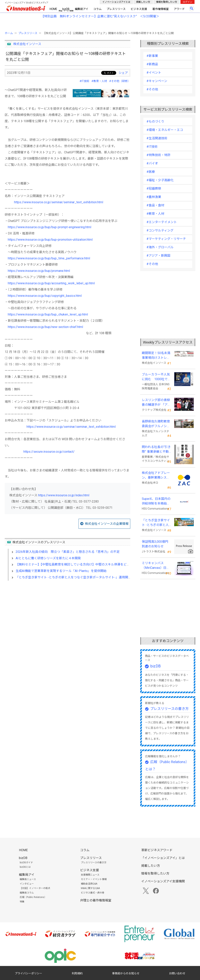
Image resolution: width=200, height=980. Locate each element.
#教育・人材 (99, 81)
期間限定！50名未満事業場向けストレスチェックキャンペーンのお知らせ (156, 356)
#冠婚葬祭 (154, 189)
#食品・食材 (155, 205)
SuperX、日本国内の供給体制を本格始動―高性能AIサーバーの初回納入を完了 (156, 501)
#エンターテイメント (162, 222)
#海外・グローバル (160, 247)
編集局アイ (82, 9)
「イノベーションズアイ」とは (163, 858)
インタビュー (27, 884)
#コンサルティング (160, 230)
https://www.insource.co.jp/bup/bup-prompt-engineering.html (50, 227)
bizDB (66, 9)
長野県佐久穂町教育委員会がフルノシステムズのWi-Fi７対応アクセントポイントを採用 (156, 424)
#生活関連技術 (157, 138)
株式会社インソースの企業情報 (107, 524)
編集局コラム (27, 893)
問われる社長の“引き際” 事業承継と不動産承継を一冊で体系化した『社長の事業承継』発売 (156, 450)
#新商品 (152, 64)
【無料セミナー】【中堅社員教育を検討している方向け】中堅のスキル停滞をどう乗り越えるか (82, 564)
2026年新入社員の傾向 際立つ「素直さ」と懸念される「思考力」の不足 (68, 552)
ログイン (187, 2)
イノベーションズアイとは (116, 2)
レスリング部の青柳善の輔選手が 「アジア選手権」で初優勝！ (156, 403)
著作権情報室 (161, 9)
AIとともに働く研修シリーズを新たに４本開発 (48, 558)
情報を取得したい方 (167, 2)
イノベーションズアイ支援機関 (163, 881)
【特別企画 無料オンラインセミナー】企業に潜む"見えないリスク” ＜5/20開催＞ (100, 16)
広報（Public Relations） (33, 897)
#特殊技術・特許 (158, 155)
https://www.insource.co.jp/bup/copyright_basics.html (45, 296)
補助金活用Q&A (89, 884)
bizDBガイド (26, 862)
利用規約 (77, 973)
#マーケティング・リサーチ (166, 239)
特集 (22, 902)
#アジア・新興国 (158, 256)
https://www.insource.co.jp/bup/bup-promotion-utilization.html (50, 240)
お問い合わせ (177, 973)
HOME (53, 9)
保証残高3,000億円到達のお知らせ (155, 544)
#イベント (154, 73)
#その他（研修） (120, 81)
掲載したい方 (143, 2)
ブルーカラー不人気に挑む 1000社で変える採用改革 (156, 377)
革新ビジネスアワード (157, 850)
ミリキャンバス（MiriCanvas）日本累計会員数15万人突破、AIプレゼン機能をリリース (156, 566)
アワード (179, 9)
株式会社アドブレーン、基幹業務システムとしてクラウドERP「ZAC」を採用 (156, 475)
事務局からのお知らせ (126, 973)
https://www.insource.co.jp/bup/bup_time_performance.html (49, 258)
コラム (97, 9)
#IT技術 (84, 81)
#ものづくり (155, 122)
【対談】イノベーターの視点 (35, 888)
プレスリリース (116, 9)
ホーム (9, 33)
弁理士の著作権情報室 (96, 900)
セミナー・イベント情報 (94, 879)
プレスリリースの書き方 (169, 709)
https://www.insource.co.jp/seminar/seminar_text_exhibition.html (59, 202)
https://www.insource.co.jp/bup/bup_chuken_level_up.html (48, 314)
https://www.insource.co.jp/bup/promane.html (39, 271)
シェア (123, 73)
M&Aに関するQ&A (90, 888)
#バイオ (152, 163)
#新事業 (152, 56)
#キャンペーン (157, 81)
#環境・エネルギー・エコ (165, 130)
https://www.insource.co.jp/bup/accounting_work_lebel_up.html (51, 283)
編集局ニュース (28, 879)
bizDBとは (25, 867)
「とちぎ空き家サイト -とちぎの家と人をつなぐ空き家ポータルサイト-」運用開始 (73, 577)
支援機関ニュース (90, 875)
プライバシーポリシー (29, 973)
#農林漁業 (154, 197)
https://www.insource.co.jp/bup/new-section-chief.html (45, 327)
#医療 (151, 172)
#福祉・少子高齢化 (160, 180)
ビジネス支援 (139, 9)
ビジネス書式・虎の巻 (93, 893)
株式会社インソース (27, 44)
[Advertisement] (67, 617)
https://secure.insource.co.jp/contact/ (49, 452)
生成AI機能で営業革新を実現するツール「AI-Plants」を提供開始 (61, 571)
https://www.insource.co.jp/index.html (64, 495)
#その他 (152, 89)
